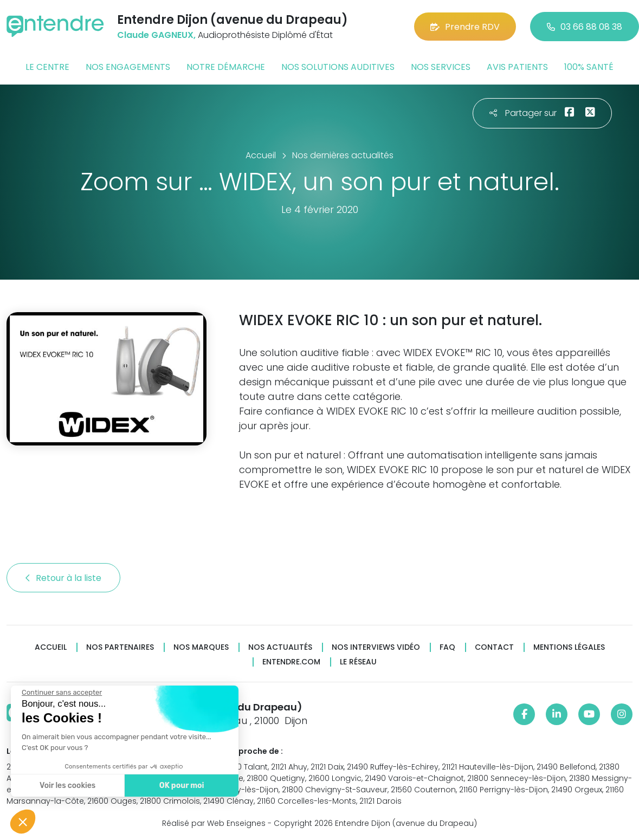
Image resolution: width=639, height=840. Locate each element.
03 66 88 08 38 (585, 27)
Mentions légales (569, 647)
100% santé (589, 67)
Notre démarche (226, 67)
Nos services (441, 67)
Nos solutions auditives (338, 67)
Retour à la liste (63, 578)
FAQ (447, 647)
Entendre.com (291, 662)
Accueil (51, 647)
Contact (494, 647)
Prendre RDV (465, 27)
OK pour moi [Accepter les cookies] (181, 786)
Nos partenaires (120, 647)
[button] (23, 822)
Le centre (47, 67)
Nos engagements (128, 67)
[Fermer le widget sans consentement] (61, 693)
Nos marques (201, 647)
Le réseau (358, 662)
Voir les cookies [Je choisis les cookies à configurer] (67, 786)
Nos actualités (280, 647)
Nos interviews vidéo (376, 647)
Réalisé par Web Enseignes (214, 823)
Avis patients (517, 67)
